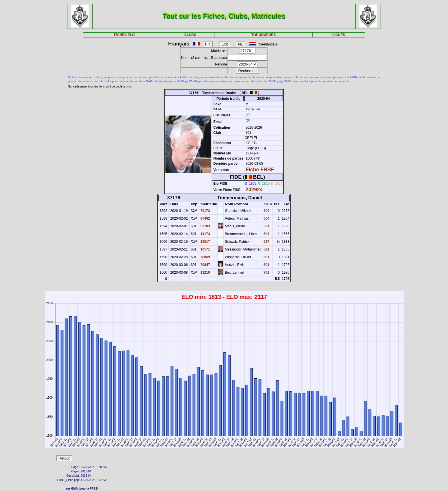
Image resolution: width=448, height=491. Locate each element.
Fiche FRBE (260, 170)
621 (266, 249)
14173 (205, 234)
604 (266, 211)
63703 (205, 226)
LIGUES (339, 35)
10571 (205, 249)
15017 (205, 242)
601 (248, 133)
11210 (205, 273)
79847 (205, 265)
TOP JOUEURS (264, 35)
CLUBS (190, 35)
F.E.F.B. (251, 143)
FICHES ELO (124, 35)
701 (266, 273)
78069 (205, 257)
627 (266, 242)
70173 (205, 211)
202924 (254, 190)
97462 (205, 218)
